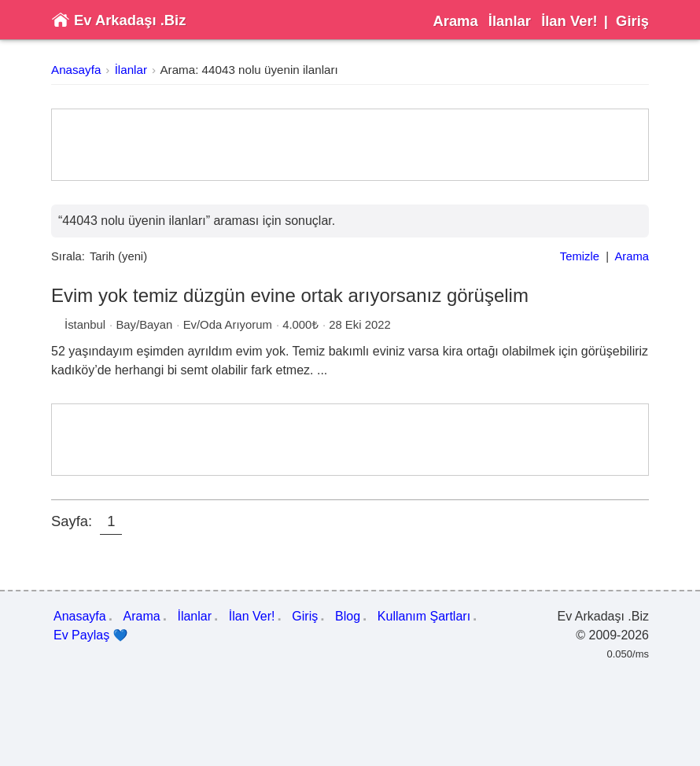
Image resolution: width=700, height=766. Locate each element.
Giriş (632, 21)
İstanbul (85, 325)
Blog (348, 616)
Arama (455, 21)
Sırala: (68, 256)
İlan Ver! (569, 21)
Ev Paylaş (91, 635)
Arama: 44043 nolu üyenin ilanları (249, 70)
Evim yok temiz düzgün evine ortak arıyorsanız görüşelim (290, 295)
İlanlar (510, 21)
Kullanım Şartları (424, 616)
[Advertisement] (350, 145)
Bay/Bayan (144, 325)
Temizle (580, 256)
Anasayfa (76, 70)
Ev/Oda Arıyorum (228, 325)
